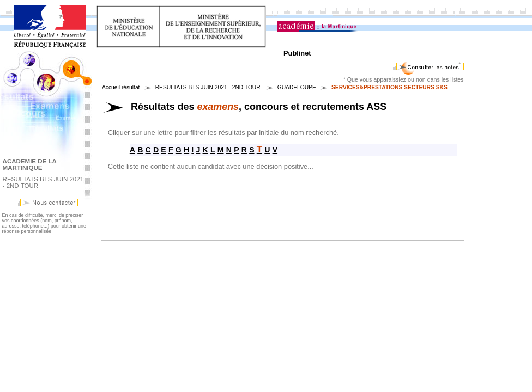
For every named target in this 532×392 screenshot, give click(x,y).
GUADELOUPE (297, 87)
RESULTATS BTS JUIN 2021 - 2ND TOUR (209, 87)
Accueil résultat (121, 87)
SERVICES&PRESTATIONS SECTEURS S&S (389, 87)
